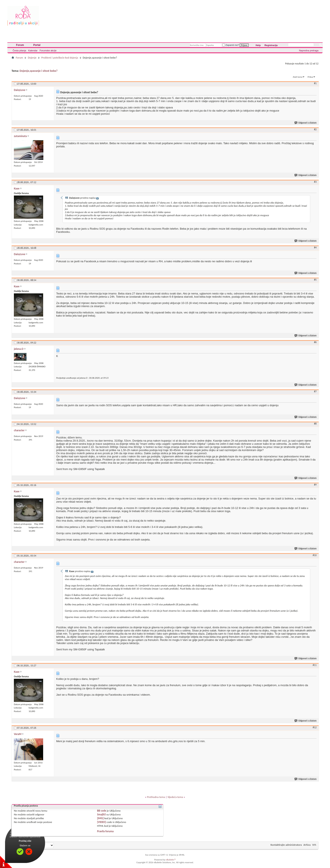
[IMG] (100, 818)
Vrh (314, 845)
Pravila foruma (105, 831)
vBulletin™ (171, 860)
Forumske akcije (48, 51)
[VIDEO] (102, 822)
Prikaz (310, 77)
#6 (315, 342)
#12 (315, 727)
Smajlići (101, 814)
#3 (315, 182)
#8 (315, 424)
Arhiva (307, 845)
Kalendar (33, 51)
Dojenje (32, 58)
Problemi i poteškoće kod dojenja (60, 58)
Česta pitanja (19, 51)
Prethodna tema (156, 797)
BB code (102, 811)
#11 (315, 665)
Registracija (271, 45)
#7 (315, 391)
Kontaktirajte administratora (286, 845)
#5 (315, 280)
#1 (315, 83)
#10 (315, 555)
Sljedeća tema (175, 797)
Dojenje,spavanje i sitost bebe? (39, 71)
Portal (37, 45)
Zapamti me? (231, 45)
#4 (315, 248)
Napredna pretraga (309, 51)
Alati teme (298, 77)
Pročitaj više (25, 841)
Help (258, 45)
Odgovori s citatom (306, 123)
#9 (315, 485)
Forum (20, 45)
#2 (315, 129)
